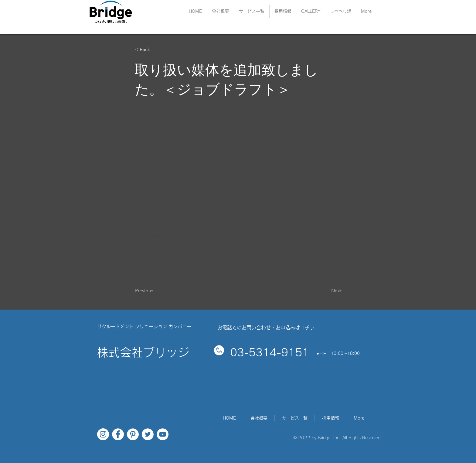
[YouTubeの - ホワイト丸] (163, 434)
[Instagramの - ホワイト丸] (103, 434)
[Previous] (155, 291)
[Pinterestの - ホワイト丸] (133, 434)
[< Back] (155, 50)
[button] (283, 11)
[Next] (326, 291)
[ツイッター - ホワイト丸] (148, 434)
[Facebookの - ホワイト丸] (118, 434)
